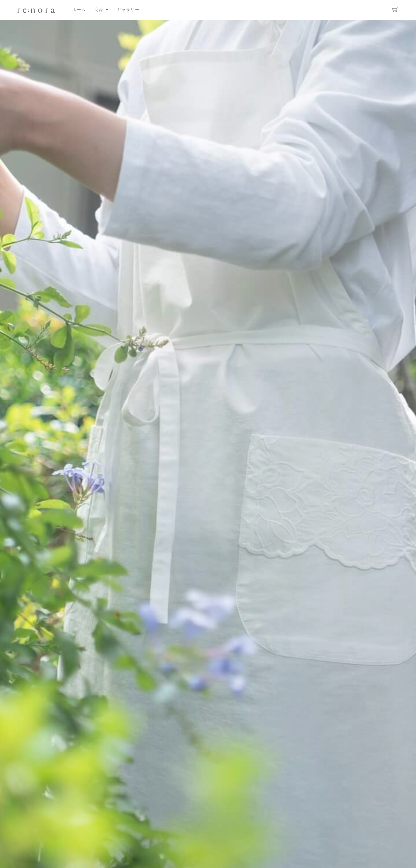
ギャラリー (128, 10)
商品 (101, 10)
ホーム (79, 10)
